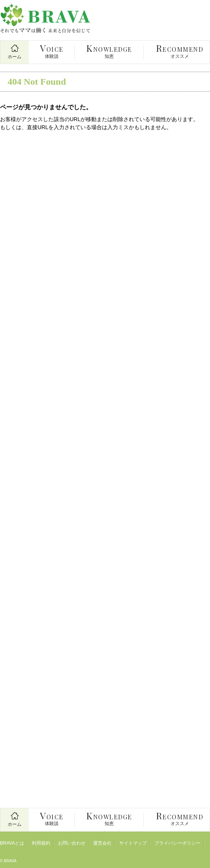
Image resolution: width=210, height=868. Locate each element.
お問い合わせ (72, 843)
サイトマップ (133, 843)
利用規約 (41, 843)
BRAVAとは (12, 843)
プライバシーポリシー (177, 843)
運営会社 (102, 843)
